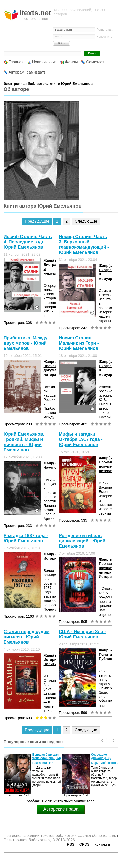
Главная (16, 62)
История (51, 558)
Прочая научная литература (109, 568)
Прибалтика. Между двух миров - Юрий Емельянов (26, 343)
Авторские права (61, 809)
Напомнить (104, 37)
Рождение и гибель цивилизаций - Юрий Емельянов (82, 541)
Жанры (71, 62)
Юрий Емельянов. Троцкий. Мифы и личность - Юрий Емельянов (24, 442)
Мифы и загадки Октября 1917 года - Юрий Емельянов (81, 439)
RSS (71, 844)
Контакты (102, 844)
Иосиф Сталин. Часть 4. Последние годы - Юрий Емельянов (28, 242)
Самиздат (95, 62)
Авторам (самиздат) (27, 72)
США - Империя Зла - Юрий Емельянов (83, 634)
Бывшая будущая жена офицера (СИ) (47, 756)
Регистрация (105, 30)
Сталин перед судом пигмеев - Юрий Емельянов (27, 637)
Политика (52, 664)
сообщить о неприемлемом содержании (61, 800)
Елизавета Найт (44, 763)
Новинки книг (44, 62)
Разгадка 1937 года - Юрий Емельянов (26, 538)
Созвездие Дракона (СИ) (101, 756)
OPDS (85, 844)
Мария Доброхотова (105, 763)
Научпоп (51, 467)
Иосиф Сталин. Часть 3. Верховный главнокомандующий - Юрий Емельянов (84, 244)
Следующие (86, 221)
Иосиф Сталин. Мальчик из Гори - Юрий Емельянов (79, 343)
